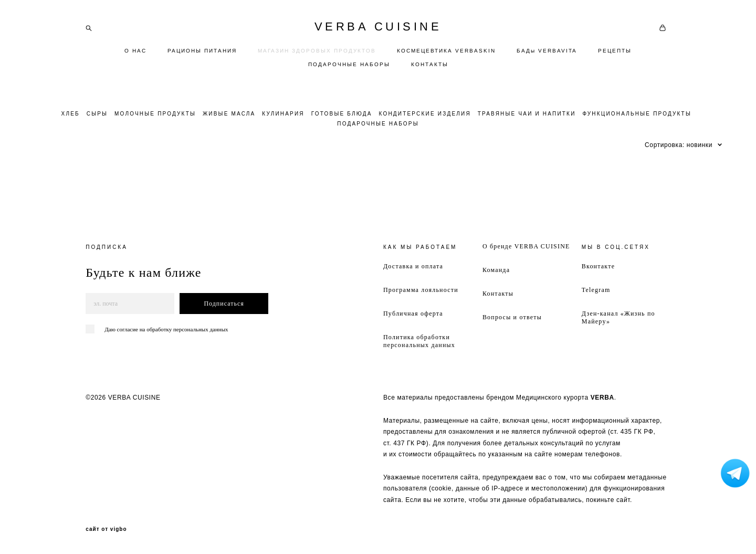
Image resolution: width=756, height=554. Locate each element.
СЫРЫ (97, 114)
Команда (496, 270)
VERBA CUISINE (378, 27)
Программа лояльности (421, 290)
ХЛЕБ (71, 114)
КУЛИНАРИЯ (283, 114)
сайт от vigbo (106, 529)
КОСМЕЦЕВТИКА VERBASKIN (446, 51)
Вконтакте (598, 266)
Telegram (596, 290)
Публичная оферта (413, 313)
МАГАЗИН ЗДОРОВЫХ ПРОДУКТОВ (317, 51)
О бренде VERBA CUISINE (526, 246)
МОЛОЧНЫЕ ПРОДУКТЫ (155, 114)
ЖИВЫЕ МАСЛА (229, 114)
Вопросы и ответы (512, 317)
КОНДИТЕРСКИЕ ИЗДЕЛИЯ (424, 114)
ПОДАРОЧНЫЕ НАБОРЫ (349, 64)
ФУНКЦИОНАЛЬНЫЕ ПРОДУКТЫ (637, 114)
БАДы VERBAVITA (547, 51)
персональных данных (201, 329)
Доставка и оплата (413, 266)
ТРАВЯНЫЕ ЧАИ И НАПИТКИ (527, 114)
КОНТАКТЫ (430, 64)
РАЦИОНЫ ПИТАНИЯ (202, 51)
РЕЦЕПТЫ (615, 51)
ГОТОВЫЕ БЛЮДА (342, 114)
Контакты (498, 294)
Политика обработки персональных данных (419, 341)
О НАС (135, 51)
